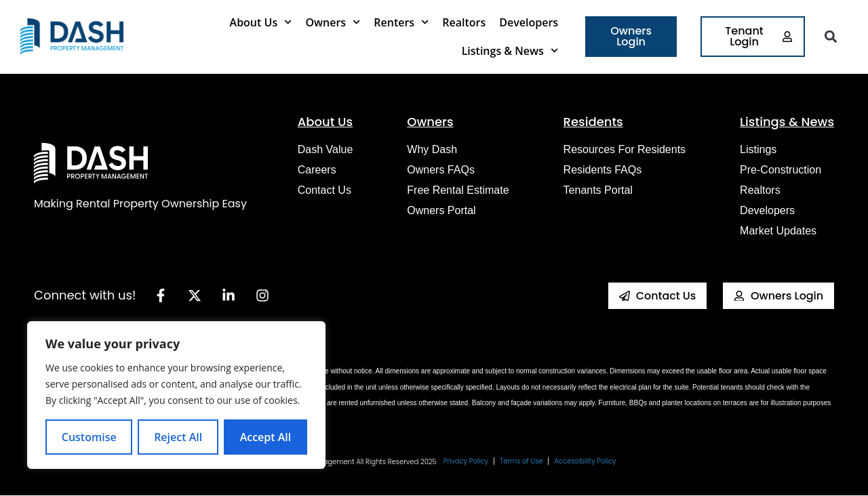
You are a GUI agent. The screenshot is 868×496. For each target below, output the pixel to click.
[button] (831, 37)
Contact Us (324, 190)
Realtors (464, 22)
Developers (529, 22)
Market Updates (778, 231)
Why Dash (432, 149)
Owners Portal (441, 210)
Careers (317, 170)
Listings (758, 149)
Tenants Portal (598, 190)
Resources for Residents (625, 149)
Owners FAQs (441, 170)
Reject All (178, 437)
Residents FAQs (603, 170)
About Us (261, 22)
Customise (89, 437)
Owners (333, 22)
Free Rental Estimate (458, 190)
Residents (593, 122)
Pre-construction (781, 170)
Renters (401, 22)
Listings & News (510, 50)
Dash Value (325, 149)
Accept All (266, 437)
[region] (176, 395)
